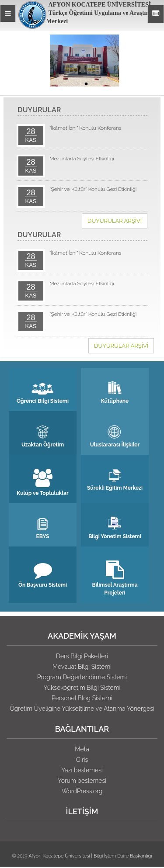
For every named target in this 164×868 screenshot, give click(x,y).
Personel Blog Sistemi (82, 698)
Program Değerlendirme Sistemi (82, 677)
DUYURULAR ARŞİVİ (115, 221)
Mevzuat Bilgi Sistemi (82, 667)
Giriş (82, 760)
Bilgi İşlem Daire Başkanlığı (123, 856)
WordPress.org (82, 791)
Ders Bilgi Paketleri (82, 656)
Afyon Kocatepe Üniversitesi (59, 856)
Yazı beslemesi (82, 770)
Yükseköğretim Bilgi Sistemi (82, 688)
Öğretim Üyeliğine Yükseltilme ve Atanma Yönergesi (82, 709)
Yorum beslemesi (82, 781)
